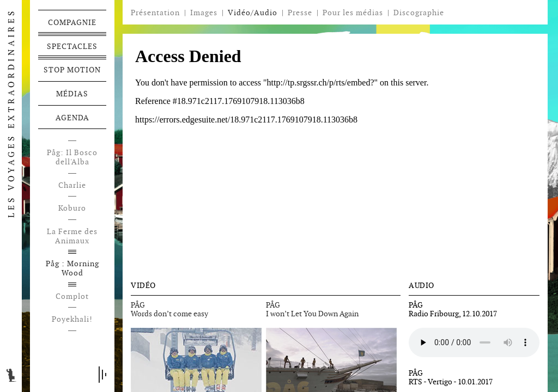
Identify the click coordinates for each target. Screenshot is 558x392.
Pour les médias (353, 13)
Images (204, 13)
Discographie (419, 13)
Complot (72, 296)
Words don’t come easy (169, 314)
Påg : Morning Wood (72, 268)
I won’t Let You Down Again (312, 314)
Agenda (72, 118)
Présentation (155, 13)
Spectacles (72, 46)
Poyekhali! (72, 319)
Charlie (72, 185)
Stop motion (72, 70)
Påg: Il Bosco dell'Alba (72, 157)
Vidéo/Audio (253, 13)
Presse (300, 13)
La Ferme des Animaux (72, 236)
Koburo (72, 208)
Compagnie (72, 22)
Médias (72, 94)
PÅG (138, 305)
